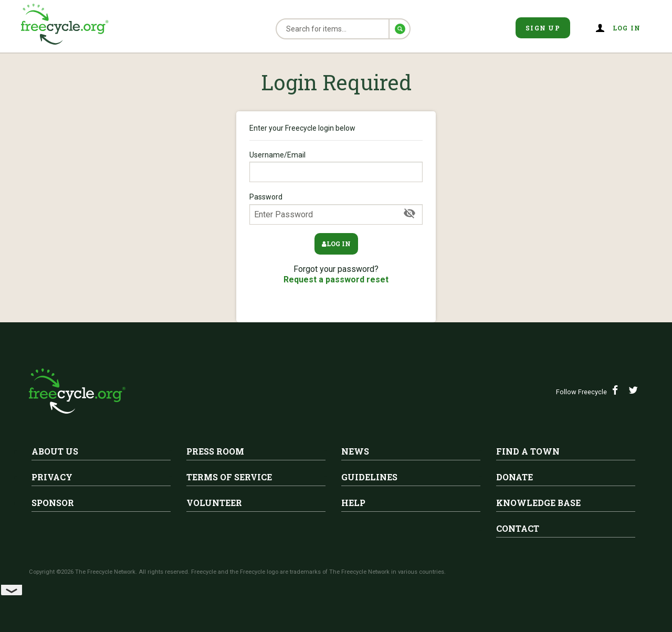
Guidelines (369, 477)
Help (353, 503)
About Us (55, 451)
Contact (518, 528)
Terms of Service (229, 477)
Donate (514, 477)
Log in (627, 28)
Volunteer (214, 503)
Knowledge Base (538, 503)
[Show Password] (409, 214)
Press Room (215, 451)
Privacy (52, 477)
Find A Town (528, 451)
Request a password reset (336, 280)
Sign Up (543, 28)
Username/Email (336, 166)
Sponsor (53, 503)
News (355, 451)
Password (336, 208)
